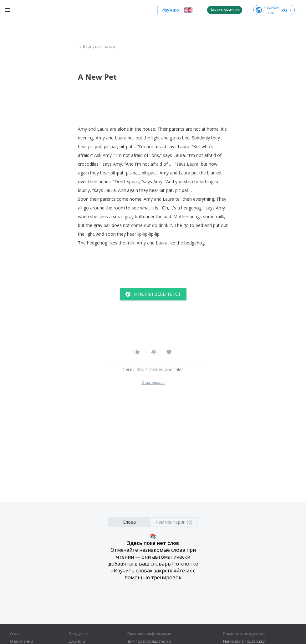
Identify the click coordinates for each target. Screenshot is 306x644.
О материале (153, 383)
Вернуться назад (96, 47)
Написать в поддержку (244, 641)
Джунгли (77, 641)
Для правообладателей (149, 641)
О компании (22, 641)
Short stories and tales (160, 369)
